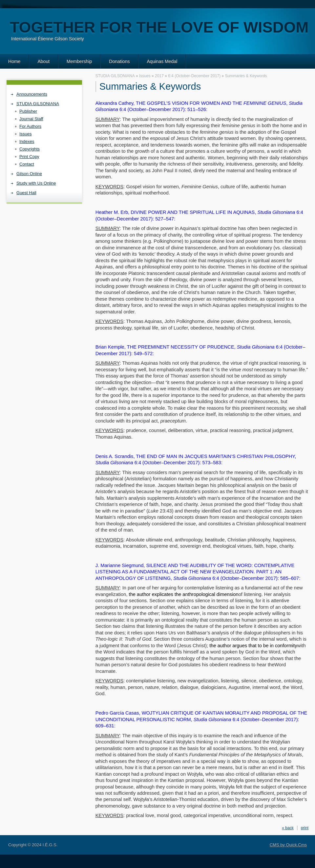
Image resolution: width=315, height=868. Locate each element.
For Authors (30, 126)
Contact (27, 164)
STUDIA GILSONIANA (38, 104)
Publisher (28, 111)
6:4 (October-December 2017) (194, 76)
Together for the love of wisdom (159, 27)
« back (288, 828)
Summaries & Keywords (246, 76)
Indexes (27, 141)
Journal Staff (31, 119)
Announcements (32, 94)
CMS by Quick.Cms (288, 845)
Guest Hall (26, 193)
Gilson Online (29, 174)
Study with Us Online (36, 183)
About (43, 61)
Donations (119, 61)
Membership (79, 61)
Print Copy (29, 157)
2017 (159, 76)
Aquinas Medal (162, 61)
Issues (26, 134)
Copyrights (30, 149)
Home (14, 61)
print (305, 828)
